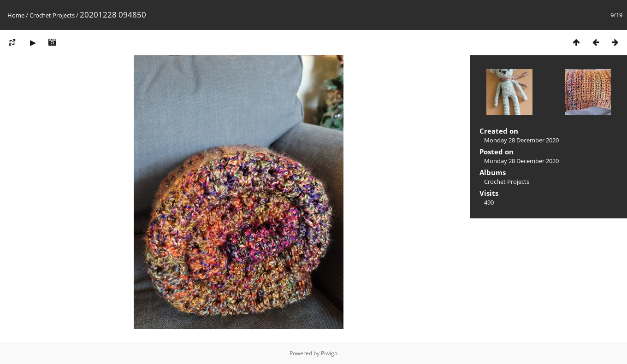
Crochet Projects (52, 15)
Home (16, 15)
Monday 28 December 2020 (521, 140)
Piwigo (329, 353)
